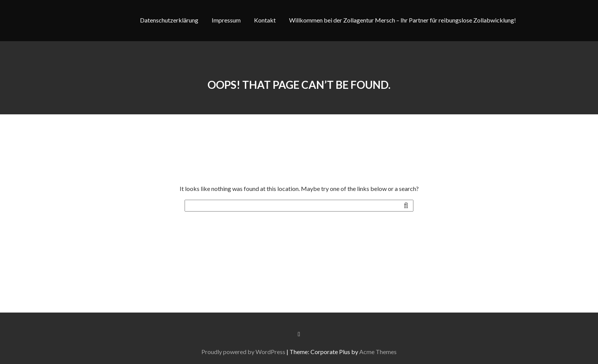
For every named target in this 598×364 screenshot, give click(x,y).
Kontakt (265, 20)
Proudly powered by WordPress (244, 352)
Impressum (226, 20)
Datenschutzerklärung (169, 20)
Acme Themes (379, 352)
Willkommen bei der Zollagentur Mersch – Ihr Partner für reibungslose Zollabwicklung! (403, 20)
